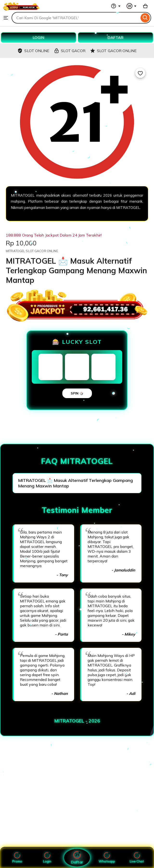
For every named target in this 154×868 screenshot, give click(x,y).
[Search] (145, 18)
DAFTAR (115, 37)
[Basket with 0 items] (145, 6)
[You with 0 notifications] (132, 6)
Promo (17, 858)
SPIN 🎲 (77, 393)
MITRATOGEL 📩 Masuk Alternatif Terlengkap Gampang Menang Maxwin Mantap (75, 483)
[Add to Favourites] (140, 73)
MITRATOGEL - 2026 (77, 721)
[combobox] (75, 18)
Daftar (77, 858)
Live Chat (137, 858)
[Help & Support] (116, 6)
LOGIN (38, 37)
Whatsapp (107, 858)
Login (47, 858)
